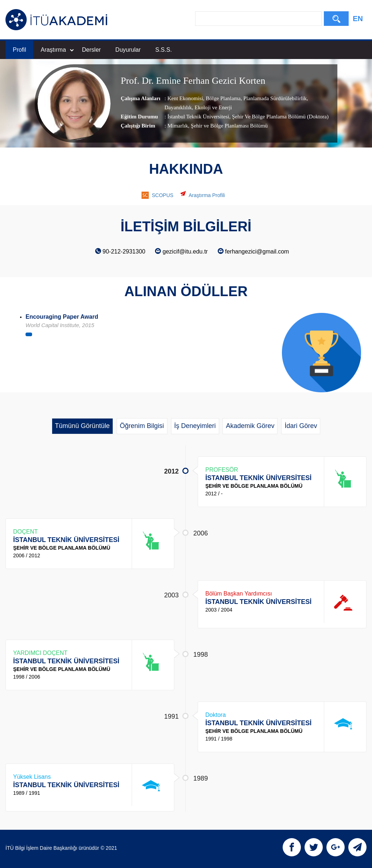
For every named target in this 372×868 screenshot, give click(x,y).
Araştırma (57, 50)
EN (358, 19)
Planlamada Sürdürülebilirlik (274, 98)
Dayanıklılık (178, 107)
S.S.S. (164, 50)
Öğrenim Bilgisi (142, 426)
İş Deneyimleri (195, 426)
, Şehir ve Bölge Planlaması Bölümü (228, 126)
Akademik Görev (250, 426)
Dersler (92, 50)
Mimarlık (178, 126)
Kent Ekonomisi (185, 98)
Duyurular (128, 50)
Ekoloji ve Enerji (213, 107)
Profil (19, 50)
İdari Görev (301, 426)
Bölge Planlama (223, 98)
